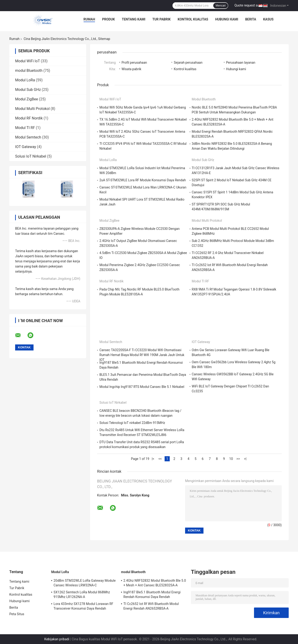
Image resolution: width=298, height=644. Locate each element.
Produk (108, 19)
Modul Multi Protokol (32, 109)
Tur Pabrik (161, 19)
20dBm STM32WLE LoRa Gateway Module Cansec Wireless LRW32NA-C (85, 583)
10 (231, 459)
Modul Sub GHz (28, 90)
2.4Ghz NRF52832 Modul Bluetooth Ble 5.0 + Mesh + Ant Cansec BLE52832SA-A (155, 583)
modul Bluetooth (29, 71)
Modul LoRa (25, 80)
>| (245, 459)
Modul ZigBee (27, 99)
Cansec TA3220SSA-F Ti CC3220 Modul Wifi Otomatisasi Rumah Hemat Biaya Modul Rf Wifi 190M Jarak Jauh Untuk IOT (142, 355)
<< (160, 459)
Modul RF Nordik (29, 118)
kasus (268, 19)
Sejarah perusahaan (188, 63)
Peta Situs (17, 614)
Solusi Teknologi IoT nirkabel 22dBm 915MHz (132, 423)
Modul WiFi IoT (27, 61)
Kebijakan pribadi (57, 639)
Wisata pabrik (131, 69)
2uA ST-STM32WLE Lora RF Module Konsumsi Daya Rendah (143, 180)
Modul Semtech (28, 137)
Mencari (221, 6)
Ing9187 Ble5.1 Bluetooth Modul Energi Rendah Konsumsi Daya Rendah (152, 594)
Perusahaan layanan (241, 63)
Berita (251, 19)
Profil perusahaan (134, 63)
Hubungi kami (227, 19)
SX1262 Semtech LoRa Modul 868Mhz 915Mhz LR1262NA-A (82, 594)
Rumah (89, 19)
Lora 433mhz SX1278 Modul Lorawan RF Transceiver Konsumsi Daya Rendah (83, 606)
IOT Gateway (26, 147)
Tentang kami (134, 19)
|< (153, 459)
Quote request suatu (249, 5)
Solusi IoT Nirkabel (31, 156)
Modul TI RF (25, 128)
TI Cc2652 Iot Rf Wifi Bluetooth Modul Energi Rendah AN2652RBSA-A (151, 606)
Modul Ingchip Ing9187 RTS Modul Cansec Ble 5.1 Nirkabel (142, 387)
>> (238, 459)
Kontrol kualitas (193, 19)
